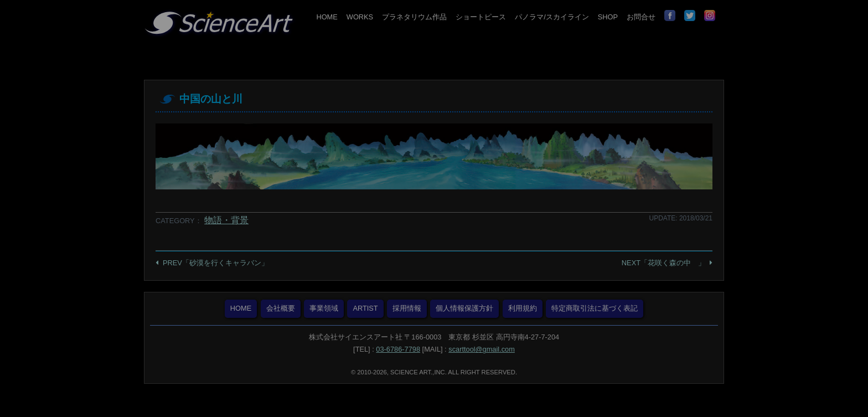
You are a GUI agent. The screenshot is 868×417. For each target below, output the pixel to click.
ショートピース (481, 17)
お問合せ (641, 17)
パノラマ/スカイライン (552, 17)
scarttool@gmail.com (482, 349)
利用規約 (523, 308)
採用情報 (407, 308)
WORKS (360, 17)
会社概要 (281, 308)
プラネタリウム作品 (414, 17)
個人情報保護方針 (464, 308)
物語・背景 (226, 220)
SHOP (608, 17)
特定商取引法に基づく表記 (595, 308)
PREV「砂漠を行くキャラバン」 (216, 263)
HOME (327, 17)
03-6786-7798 (398, 349)
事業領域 (324, 308)
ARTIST (365, 308)
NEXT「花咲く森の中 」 (663, 263)
